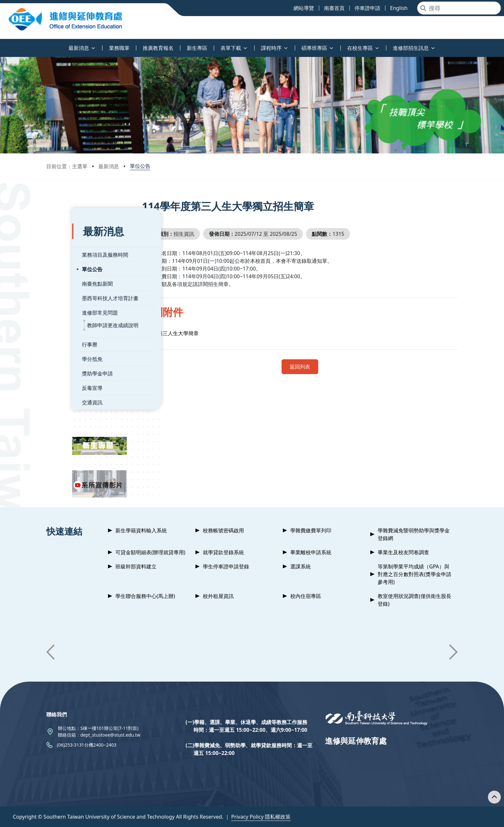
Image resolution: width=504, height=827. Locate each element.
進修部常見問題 (74, 303)
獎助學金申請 (72, 364)
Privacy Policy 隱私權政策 (261, 817)
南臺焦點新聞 (72, 274)
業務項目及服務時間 (79, 245)
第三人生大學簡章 (192, 333)
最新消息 (109, 166)
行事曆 (64, 335)
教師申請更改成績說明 (87, 316)
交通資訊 (67, 393)
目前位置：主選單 (67, 166)
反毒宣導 (67, 378)
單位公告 (140, 166)
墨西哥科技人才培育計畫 (85, 289)
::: (2, 44)
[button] (50, 652)
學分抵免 (67, 349)
